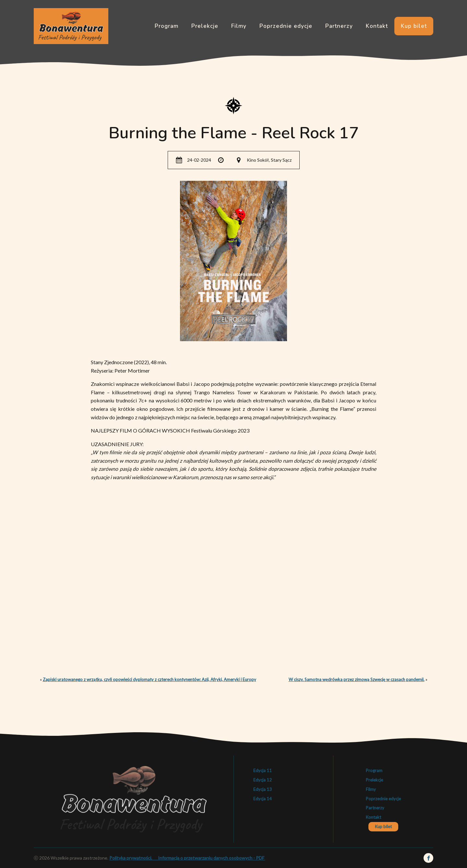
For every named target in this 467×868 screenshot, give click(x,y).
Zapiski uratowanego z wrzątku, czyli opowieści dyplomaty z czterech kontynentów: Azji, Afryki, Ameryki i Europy (150, 679)
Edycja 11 (263, 770)
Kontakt (377, 26)
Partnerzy (339, 26)
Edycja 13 (263, 789)
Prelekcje (205, 26)
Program (167, 26)
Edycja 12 (263, 780)
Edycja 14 (263, 799)
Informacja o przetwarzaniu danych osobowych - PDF (211, 858)
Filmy (239, 26)
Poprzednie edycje (286, 26)
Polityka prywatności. (133, 858)
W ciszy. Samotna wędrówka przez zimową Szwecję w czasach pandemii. (357, 679)
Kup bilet (414, 26)
